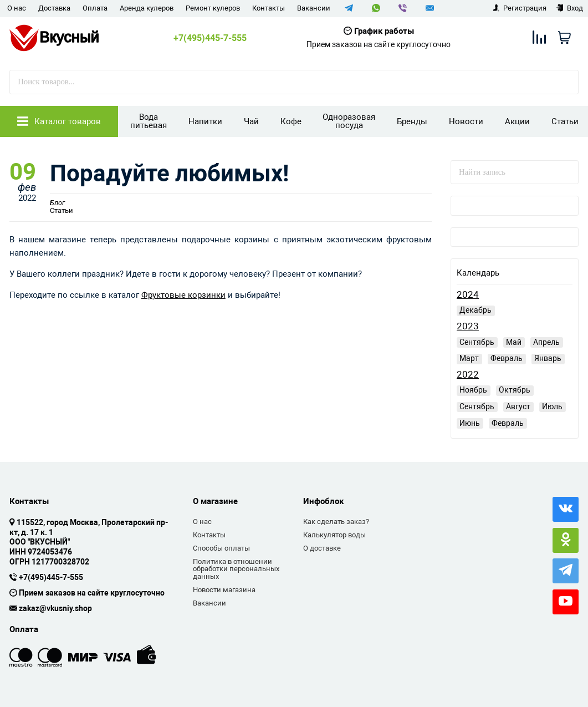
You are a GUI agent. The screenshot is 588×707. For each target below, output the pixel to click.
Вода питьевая (149, 121)
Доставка (54, 8)
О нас (17, 8)
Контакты (269, 8)
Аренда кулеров (147, 8)
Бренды (412, 121)
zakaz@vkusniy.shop (55, 609)
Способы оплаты (221, 548)
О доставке (322, 548)
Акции (517, 121)
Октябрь (515, 390)
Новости (466, 121)
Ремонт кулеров (213, 8)
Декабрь (475, 310)
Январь (548, 358)
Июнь (470, 423)
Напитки (205, 121)
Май (514, 342)
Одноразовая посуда (349, 121)
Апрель (546, 342)
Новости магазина (224, 590)
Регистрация (520, 8)
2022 (468, 375)
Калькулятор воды (334, 535)
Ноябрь (473, 390)
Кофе (291, 121)
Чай (251, 121)
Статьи (565, 121)
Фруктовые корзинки (183, 295)
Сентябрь (477, 342)
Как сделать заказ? (336, 522)
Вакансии (314, 8)
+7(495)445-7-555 (210, 38)
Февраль (507, 358)
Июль (552, 406)
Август (518, 406)
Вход (569, 8)
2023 (468, 326)
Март (469, 358)
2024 (468, 295)
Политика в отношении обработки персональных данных (236, 569)
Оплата (95, 8)
